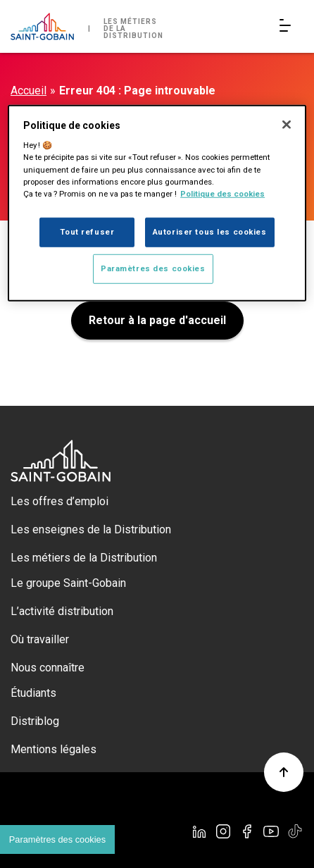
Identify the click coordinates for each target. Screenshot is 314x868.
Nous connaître (48, 668)
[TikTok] (295, 831)
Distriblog (35, 721)
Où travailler (40, 639)
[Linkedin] (199, 831)
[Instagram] (223, 831)
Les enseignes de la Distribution (91, 529)
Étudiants (33, 693)
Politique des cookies (222, 193)
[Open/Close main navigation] (288, 26)
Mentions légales (54, 749)
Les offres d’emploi (59, 501)
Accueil (29, 91)
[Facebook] (247, 831)
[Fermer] (287, 125)
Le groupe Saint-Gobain (68, 583)
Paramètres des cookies (153, 268)
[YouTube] (271, 831)
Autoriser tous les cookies (210, 231)
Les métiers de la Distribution (84, 558)
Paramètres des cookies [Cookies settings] (57, 839)
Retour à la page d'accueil (157, 320)
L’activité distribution (62, 611)
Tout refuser (87, 231)
